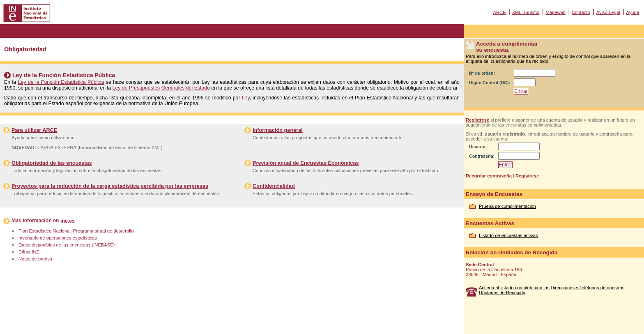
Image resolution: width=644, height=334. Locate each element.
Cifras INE (29, 252)
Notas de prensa (35, 259)
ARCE (499, 12)
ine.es (68, 221)
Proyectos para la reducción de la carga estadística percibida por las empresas (110, 186)
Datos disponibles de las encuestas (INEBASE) (67, 245)
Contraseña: (482, 156)
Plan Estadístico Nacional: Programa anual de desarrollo (76, 231)
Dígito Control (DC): (490, 83)
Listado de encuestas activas (508, 235)
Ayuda (632, 12)
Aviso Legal (608, 12)
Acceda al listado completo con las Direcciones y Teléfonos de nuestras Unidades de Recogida (552, 290)
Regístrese (477, 120)
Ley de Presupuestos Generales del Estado (161, 88)
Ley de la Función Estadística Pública (61, 82)
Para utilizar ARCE (34, 130)
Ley (246, 98)
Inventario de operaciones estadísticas (58, 238)
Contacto (581, 12)
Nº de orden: (482, 73)
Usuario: (478, 147)
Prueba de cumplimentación (507, 206)
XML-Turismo (526, 12)
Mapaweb (555, 12)
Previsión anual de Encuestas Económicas (306, 163)
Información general (278, 130)
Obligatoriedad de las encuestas (52, 163)
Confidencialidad (274, 186)
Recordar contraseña (489, 176)
